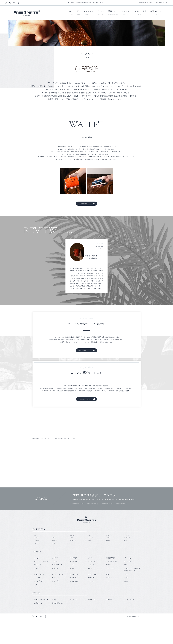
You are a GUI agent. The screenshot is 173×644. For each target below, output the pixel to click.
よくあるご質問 (140, 13)
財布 (70, 13)
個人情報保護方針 (58, 627)
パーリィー (92, 593)
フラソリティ (38, 589)
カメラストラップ (58, 564)
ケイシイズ (56, 602)
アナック (55, 586)
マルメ (126, 589)
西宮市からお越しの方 (79, 516)
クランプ (37, 593)
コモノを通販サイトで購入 (83, 404)
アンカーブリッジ (112, 586)
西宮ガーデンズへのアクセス (84, 353)
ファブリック (110, 593)
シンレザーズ (38, 605)
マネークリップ (39, 567)
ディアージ (92, 602)
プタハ (108, 589)
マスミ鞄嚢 (74, 582)
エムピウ (37, 582)
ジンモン (91, 582)
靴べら (126, 564)
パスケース (56, 560)
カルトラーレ (74, 598)
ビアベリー (128, 586)
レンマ (72, 593)
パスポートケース (76, 560)
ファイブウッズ (57, 589)
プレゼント (88, 13)
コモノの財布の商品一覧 (83, 204)
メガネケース (110, 560)
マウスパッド (128, 560)
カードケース (38, 560)
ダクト (126, 602)
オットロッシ (74, 605)
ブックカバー (38, 564)
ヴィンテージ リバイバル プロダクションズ (132, 594)
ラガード (91, 589)
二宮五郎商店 (110, 582)
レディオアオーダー (58, 598)
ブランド (101, 13)
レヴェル (55, 593)
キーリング (56, 567)
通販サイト (113, 13)
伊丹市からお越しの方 (119, 516)
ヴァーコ (73, 602)
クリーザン (56, 605)
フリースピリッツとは (26, 437)
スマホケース (110, 557)
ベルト (90, 564)
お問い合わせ (156, 13)
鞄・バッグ (147, 437)
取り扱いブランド (66, 437)
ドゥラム (73, 589)
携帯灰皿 (109, 564)
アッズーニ (38, 602)
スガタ (126, 605)
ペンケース (92, 560)
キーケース (128, 557)
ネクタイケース (75, 564)
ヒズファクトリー (40, 598)
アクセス (126, 13)
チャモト (109, 605)
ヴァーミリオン (129, 582)
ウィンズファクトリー (41, 586)
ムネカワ (55, 582)
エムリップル (92, 598)
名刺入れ (73, 557)
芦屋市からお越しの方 (140, 516)
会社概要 (109, 624)
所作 (108, 598)
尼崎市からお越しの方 (99, 516)
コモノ (126, 598)
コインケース (92, 557)
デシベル (91, 605)
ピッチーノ (74, 586)
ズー (36, 609)
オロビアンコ (110, 602)
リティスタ (92, 586)
